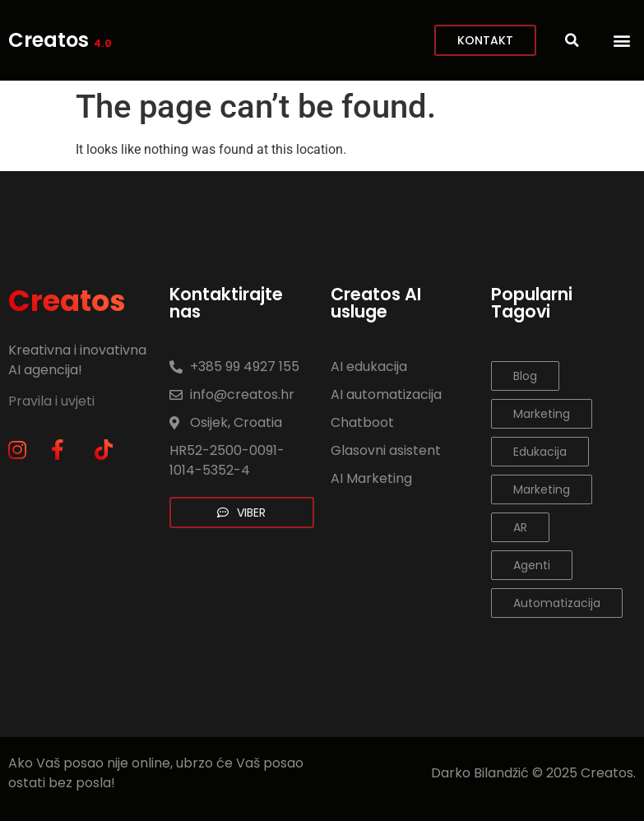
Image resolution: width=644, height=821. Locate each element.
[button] (622, 41)
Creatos (60, 40)
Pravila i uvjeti (53, 401)
